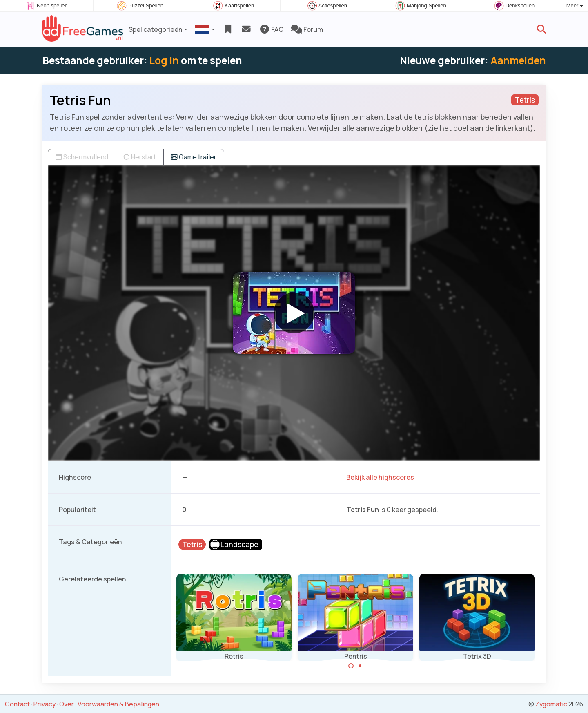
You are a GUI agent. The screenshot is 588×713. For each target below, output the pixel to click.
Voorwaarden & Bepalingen (118, 704)
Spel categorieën (156, 29)
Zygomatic (551, 704)
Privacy (45, 704)
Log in (164, 60)
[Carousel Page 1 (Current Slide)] (351, 666)
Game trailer (194, 157)
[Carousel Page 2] (360, 666)
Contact (17, 704)
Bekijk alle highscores (380, 477)
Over (67, 704)
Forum (307, 29)
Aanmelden (518, 60)
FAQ (271, 29)
